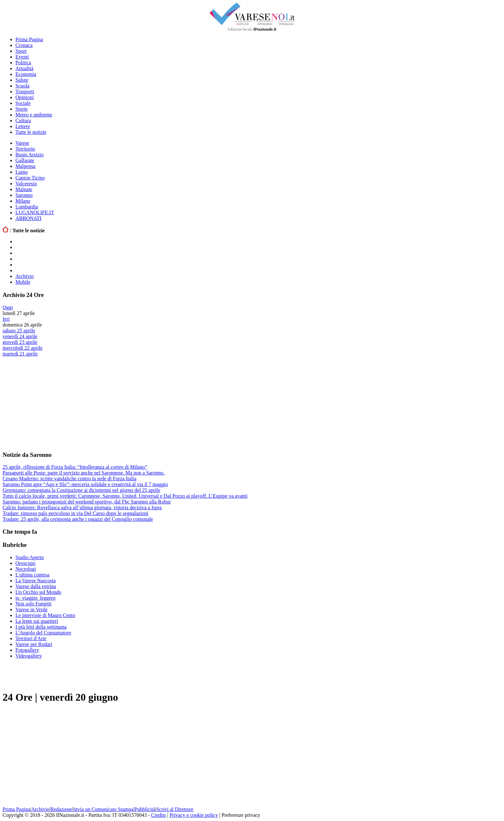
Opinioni (25, 97)
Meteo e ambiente (34, 115)
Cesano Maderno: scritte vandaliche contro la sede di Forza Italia (69, 479)
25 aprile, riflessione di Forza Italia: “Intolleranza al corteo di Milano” (75, 467)
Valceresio (26, 184)
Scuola (22, 86)
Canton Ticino (30, 178)
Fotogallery (27, 650)
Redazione (61, 809)
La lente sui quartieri (37, 621)
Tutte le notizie (31, 132)
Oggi (8, 307)
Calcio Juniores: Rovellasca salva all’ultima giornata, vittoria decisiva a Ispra (82, 507)
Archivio (25, 276)
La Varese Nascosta (36, 581)
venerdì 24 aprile (20, 336)
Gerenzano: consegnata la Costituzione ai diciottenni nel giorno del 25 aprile (81, 490)
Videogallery (29, 656)
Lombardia (27, 207)
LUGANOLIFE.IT (35, 212)
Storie (22, 109)
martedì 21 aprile (20, 354)
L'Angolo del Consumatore (43, 633)
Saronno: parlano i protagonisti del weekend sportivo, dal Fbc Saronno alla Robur (87, 502)
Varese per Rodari (34, 644)
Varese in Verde (32, 609)
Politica (23, 63)
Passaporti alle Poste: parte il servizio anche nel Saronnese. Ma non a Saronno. (84, 473)
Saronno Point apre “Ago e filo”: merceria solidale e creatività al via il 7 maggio (85, 484)
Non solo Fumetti (33, 604)
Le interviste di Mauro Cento (45, 615)
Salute (22, 80)
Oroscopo (25, 563)
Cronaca (24, 45)
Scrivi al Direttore (175, 809)
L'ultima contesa (32, 575)
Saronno (24, 195)
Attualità (24, 68)
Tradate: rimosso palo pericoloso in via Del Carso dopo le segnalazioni (76, 513)
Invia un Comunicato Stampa (103, 809)
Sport (21, 51)
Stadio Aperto (30, 557)
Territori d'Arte (31, 638)
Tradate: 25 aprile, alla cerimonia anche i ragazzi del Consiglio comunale (78, 519)
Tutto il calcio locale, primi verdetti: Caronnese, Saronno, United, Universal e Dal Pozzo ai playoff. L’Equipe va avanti (125, 496)
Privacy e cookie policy (194, 815)
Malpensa (25, 166)
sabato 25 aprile (19, 331)
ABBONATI (28, 218)
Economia (26, 74)
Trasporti (25, 92)
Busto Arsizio (30, 155)
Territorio (25, 149)
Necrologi (26, 569)
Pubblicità (145, 809)
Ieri (6, 319)
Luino (22, 172)
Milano (23, 201)
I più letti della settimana (41, 627)
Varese (22, 143)
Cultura (23, 120)
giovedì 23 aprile (20, 342)
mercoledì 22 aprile (22, 348)
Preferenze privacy (241, 815)
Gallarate (25, 160)
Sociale (23, 103)
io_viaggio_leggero (35, 598)
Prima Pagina (29, 39)
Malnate (24, 189)
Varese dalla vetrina (36, 586)
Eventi (22, 57)
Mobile (23, 282)
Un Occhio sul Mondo (38, 592)
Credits (158, 815)
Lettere (23, 126)
